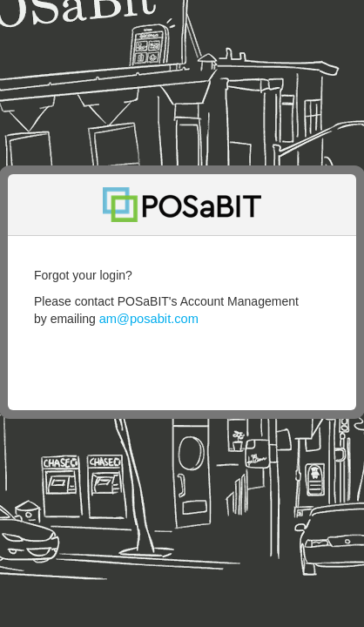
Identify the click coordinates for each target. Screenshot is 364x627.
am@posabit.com (149, 319)
